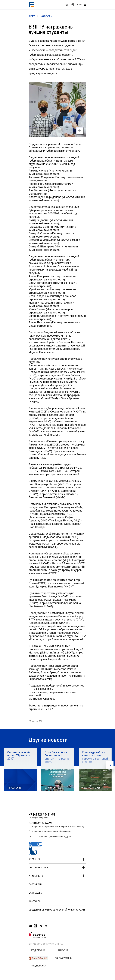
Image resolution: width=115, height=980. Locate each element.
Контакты (35, 901)
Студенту (57, 859)
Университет (57, 876)
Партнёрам (35, 884)
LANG (79, 5)
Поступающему (57, 868)
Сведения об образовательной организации (57, 910)
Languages (35, 893)
